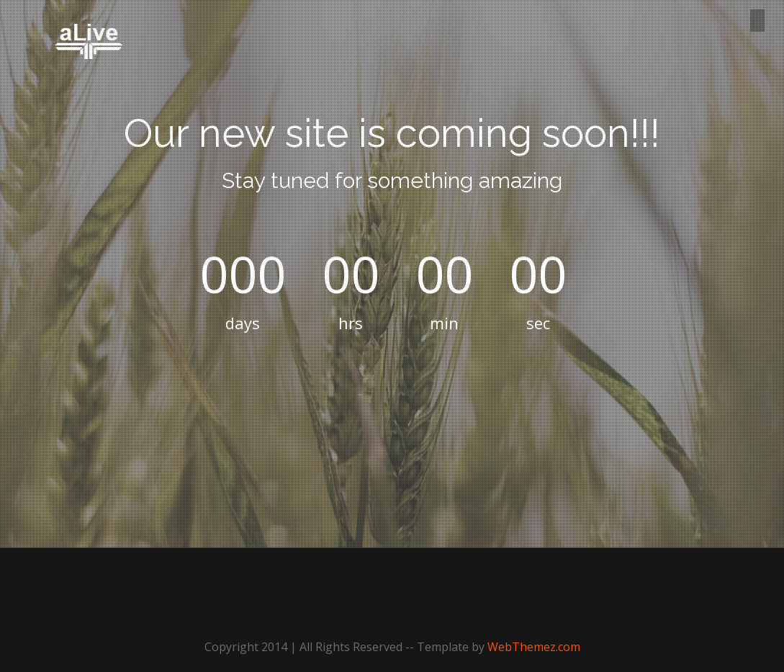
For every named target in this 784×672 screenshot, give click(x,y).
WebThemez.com (534, 647)
